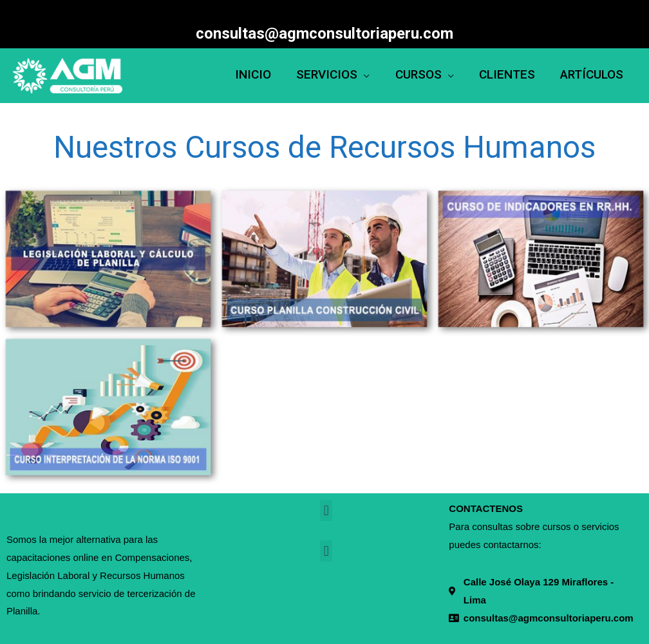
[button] (326, 510)
